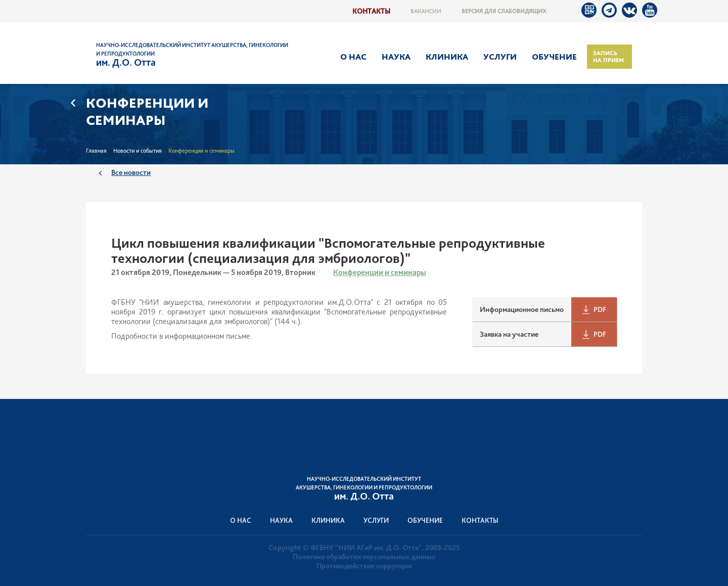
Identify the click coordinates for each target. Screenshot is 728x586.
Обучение (554, 57)
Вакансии (426, 11)
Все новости (131, 172)
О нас (353, 57)
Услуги (500, 57)
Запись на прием (608, 57)
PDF (600, 309)
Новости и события (138, 151)
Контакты (371, 11)
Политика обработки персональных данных (364, 557)
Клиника (447, 57)
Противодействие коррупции (364, 566)
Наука (396, 57)
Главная (96, 151)
